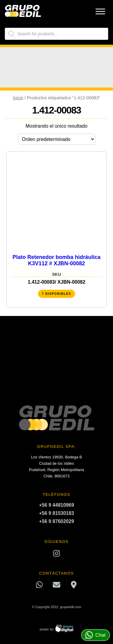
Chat (95, 635)
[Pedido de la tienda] (57, 139)
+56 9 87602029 (56, 521)
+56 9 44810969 (56, 505)
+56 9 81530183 (56, 513)
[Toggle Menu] (100, 11)
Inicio (18, 98)
